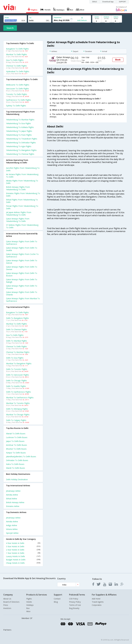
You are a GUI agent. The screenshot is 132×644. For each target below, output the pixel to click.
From (7, 18)
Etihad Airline (12, 499)
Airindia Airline (12, 495)
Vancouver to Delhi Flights (18, 89)
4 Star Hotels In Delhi (23, 543)
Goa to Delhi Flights (15, 60)
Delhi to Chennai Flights (16, 329)
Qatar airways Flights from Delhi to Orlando (22, 293)
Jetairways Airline (13, 491)
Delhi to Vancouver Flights (18, 375)
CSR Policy (74, 599)
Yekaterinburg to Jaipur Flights (19, 131)
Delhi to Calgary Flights (16, 420)
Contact (57, 599)
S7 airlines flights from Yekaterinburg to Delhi (22, 226)
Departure (58, 17)
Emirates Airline (13, 506)
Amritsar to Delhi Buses (17, 445)
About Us (7, 599)
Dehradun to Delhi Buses (17, 460)
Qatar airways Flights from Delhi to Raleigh (22, 281)
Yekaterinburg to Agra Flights (19, 146)
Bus (28, 608)
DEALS (95, 2)
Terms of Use (75, 605)
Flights (29, 599)
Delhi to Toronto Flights (17, 369)
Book (118, 60)
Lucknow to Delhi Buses (17, 437)
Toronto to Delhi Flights (17, 94)
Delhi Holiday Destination (17, 479)
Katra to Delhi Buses (15, 464)
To (30, 18)
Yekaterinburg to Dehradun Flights (21, 143)
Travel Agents (98, 602)
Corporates (97, 605)
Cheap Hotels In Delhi (23, 563)
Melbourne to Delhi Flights (18, 85)
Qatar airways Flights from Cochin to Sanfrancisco (22, 255)
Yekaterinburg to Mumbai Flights (20, 120)
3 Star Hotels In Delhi (23, 546)
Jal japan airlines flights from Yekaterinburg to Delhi (19, 214)
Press (6, 605)
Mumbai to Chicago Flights (18, 415)
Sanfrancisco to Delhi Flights (18, 100)
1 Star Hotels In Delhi (23, 553)
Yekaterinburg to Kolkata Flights (20, 127)
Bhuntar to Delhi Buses (16, 449)
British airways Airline (15, 502)
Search (10, 28)
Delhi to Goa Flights (15, 358)
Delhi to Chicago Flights (16, 381)
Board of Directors (11, 602)
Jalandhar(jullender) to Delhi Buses (21, 456)
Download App (108, 2)
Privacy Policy (75, 602)
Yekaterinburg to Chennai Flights (20, 154)
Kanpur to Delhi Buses (16, 453)
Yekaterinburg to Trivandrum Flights (22, 139)
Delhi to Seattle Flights (16, 386)
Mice (28, 611)
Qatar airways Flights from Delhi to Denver (22, 268)
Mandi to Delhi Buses (16, 468)
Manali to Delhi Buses (16, 434)
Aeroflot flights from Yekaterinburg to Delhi (23, 169)
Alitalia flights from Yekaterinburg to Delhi (22, 182)
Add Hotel (96, 599)
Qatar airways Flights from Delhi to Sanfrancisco (22, 243)
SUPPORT (122, 2)
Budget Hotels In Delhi (23, 560)
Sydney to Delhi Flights (16, 106)
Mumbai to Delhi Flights (17, 54)
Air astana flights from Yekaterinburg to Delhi (22, 176)
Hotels (29, 602)
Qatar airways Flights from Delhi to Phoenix (22, 287)
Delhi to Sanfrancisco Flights (18, 392)
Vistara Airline (12, 529)
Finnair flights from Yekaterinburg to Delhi (22, 207)
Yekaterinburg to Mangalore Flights (21, 150)
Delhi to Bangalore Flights (17, 318)
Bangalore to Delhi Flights (17, 49)
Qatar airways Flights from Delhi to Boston (22, 274)
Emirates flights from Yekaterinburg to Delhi (23, 195)
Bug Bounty (74, 608)
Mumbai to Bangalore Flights (19, 363)
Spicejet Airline (12, 533)
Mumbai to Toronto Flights (18, 403)
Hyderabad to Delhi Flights (18, 71)
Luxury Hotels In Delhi (23, 556)
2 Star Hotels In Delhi (23, 550)
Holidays (30, 605)
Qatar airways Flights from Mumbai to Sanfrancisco (23, 300)
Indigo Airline (12, 525)
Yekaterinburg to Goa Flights (18, 123)
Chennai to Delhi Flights (16, 66)
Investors (7, 608)
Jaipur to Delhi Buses (15, 441)
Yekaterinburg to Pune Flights (19, 135)
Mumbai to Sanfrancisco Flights (20, 398)
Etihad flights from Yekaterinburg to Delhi (22, 201)
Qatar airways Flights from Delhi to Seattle (22, 249)
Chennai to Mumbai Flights (18, 352)
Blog (56, 602)
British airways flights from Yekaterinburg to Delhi (18, 188)
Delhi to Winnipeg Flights (17, 409)
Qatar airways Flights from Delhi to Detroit (22, 262)
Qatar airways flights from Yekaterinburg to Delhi (18, 220)
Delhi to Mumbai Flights (17, 341)
